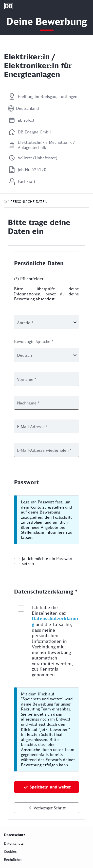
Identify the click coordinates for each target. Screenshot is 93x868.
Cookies (10, 851)
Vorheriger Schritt (50, 808)
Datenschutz (14, 843)
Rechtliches (13, 860)
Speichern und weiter (50, 787)
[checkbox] (17, 561)
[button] (84, 6)
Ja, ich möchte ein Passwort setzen (47, 561)
